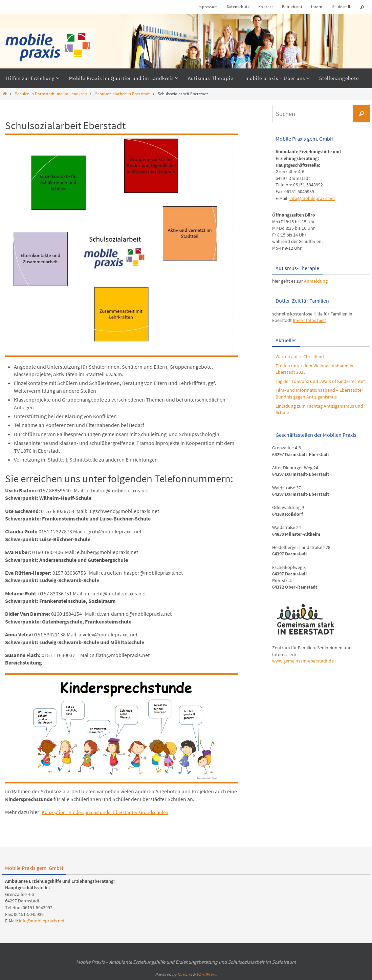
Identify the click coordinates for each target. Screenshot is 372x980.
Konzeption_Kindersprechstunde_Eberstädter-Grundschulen (111, 812)
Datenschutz (238, 7)
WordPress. (207, 974)
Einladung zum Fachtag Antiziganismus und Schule (319, 409)
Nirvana (185, 974)
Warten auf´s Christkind (300, 356)
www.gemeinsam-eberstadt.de (303, 661)
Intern (317, 7)
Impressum (208, 7)
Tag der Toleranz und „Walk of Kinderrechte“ (320, 381)
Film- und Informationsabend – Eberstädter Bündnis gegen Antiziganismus (319, 393)
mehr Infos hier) (310, 320)
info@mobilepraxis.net (312, 198)
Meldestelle (342, 7)
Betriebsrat (292, 7)
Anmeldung (316, 281)
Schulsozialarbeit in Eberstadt (122, 94)
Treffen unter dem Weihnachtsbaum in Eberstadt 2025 (314, 369)
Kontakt (266, 7)
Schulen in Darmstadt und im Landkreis (51, 94)
